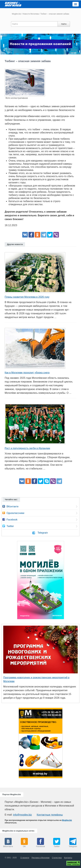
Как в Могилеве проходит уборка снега (27, 373)
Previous (21, 744)
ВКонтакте (13, 506)
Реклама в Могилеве (41, 858)
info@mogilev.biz (22, 815)
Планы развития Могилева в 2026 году (27, 297)
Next (60, 744)
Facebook (12, 520)
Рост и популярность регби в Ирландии (27, 448)
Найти (64, 24)
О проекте (25, 858)
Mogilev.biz (17, 14)
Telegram (43, 533)
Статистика (57, 858)
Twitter (10, 526)
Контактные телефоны (50, 815)
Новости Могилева (31, 14)
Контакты (68, 858)
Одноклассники (15, 513)
